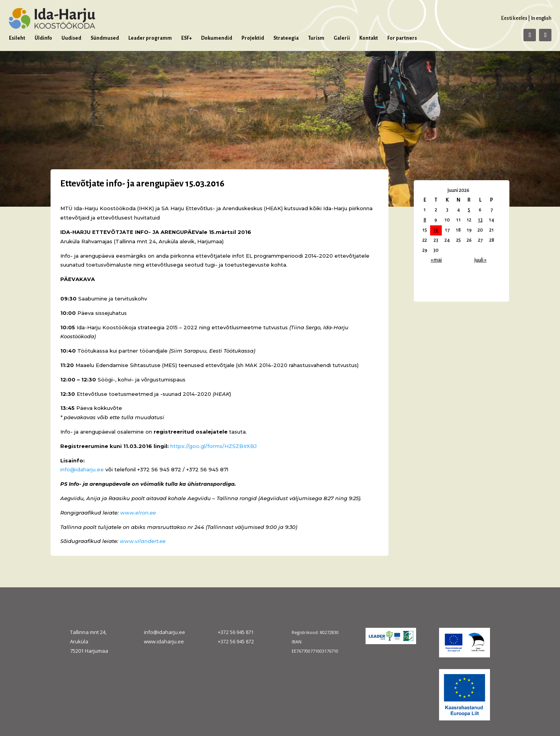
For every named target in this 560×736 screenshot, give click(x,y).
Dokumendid (217, 38)
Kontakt (369, 38)
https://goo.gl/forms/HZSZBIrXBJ (214, 446)
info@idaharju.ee (82, 469)
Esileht (17, 38)
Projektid (253, 38)
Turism (316, 38)
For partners (402, 38)
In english (541, 18)
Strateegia (286, 38)
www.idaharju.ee (164, 641)
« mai (436, 260)
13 (480, 220)
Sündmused (105, 38)
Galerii (342, 38)
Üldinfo (43, 38)
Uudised (71, 38)
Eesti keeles (514, 18)
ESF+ (186, 38)
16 (436, 230)
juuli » (480, 260)
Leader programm (150, 38)
